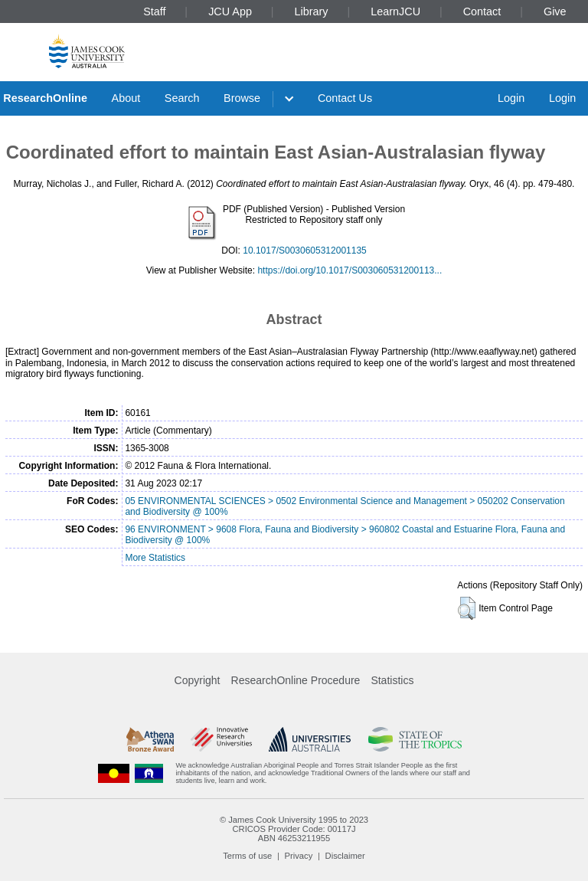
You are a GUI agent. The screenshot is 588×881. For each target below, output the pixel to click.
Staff (154, 11)
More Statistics (155, 558)
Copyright (198, 680)
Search (182, 98)
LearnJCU (395, 11)
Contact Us (345, 98)
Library (312, 11)
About (126, 98)
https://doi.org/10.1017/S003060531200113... (350, 270)
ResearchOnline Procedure (296, 680)
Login (511, 98)
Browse (242, 98)
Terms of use (247, 856)
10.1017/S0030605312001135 (305, 251)
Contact (482, 11)
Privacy (299, 856)
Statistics (392, 680)
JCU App (230, 11)
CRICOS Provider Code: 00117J (294, 829)
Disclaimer (345, 856)
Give (555, 11)
